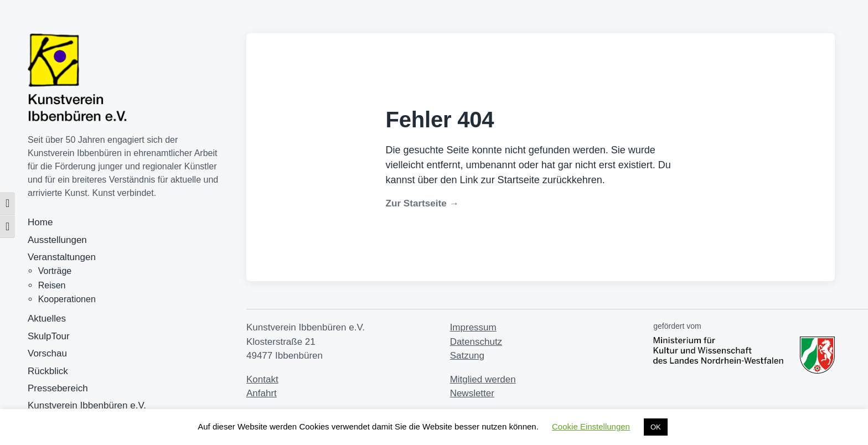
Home (40, 222)
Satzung (467, 356)
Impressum (473, 327)
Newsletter (472, 393)
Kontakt (262, 379)
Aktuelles (47, 319)
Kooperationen (67, 299)
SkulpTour (49, 336)
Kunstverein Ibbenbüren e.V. (87, 405)
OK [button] (656, 427)
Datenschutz (476, 342)
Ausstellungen (57, 240)
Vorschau (47, 353)
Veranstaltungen (62, 257)
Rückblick (48, 371)
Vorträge (55, 271)
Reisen (52, 285)
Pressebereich (58, 388)
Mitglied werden (483, 379)
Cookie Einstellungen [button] (591, 426)
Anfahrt (262, 393)
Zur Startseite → (422, 203)
